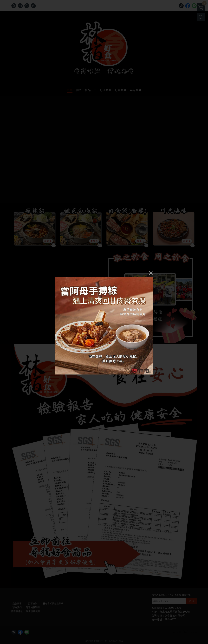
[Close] (151, 273)
